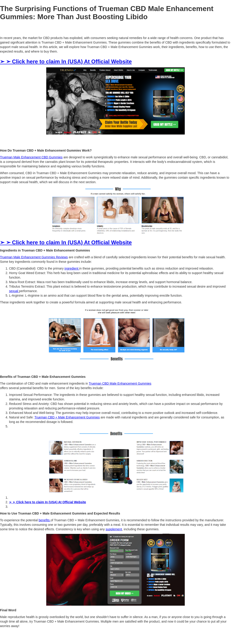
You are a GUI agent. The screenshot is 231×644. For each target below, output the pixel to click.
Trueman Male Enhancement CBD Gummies (31, 157)
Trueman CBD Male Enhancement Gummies (120, 383)
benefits (45, 520)
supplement (114, 529)
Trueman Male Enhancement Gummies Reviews (34, 257)
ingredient (72, 268)
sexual (14, 291)
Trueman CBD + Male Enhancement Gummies (67, 417)
